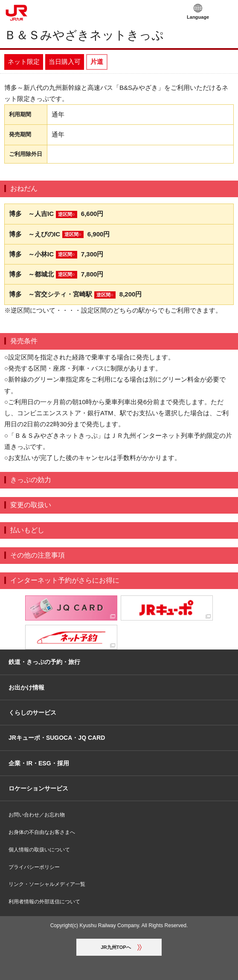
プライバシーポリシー (34, 867)
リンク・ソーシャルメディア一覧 (47, 884)
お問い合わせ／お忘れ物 (37, 815)
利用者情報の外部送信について (44, 902)
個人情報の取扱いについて (39, 850)
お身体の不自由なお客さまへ (42, 832)
